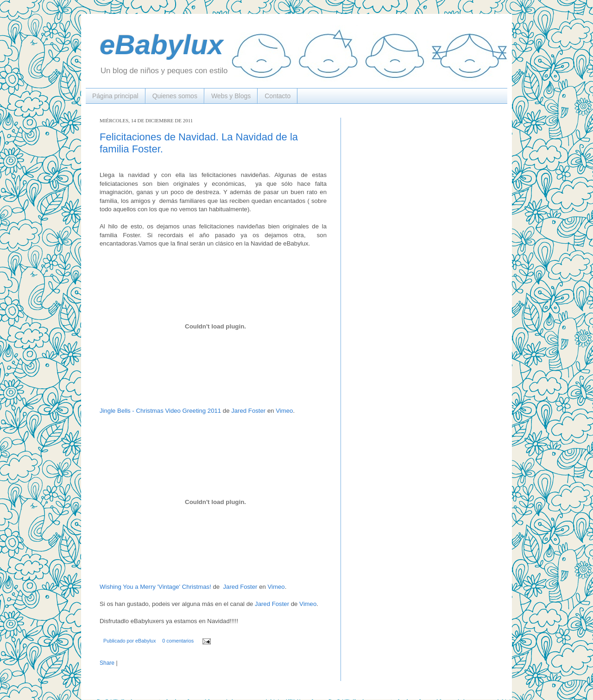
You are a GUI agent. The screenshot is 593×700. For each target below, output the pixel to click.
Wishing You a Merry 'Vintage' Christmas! (155, 587)
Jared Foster (248, 411)
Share (107, 663)
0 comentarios (178, 641)
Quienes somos (175, 96)
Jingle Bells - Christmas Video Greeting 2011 (160, 411)
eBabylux (161, 45)
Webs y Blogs (231, 96)
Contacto (278, 96)
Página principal (115, 96)
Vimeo (284, 411)
